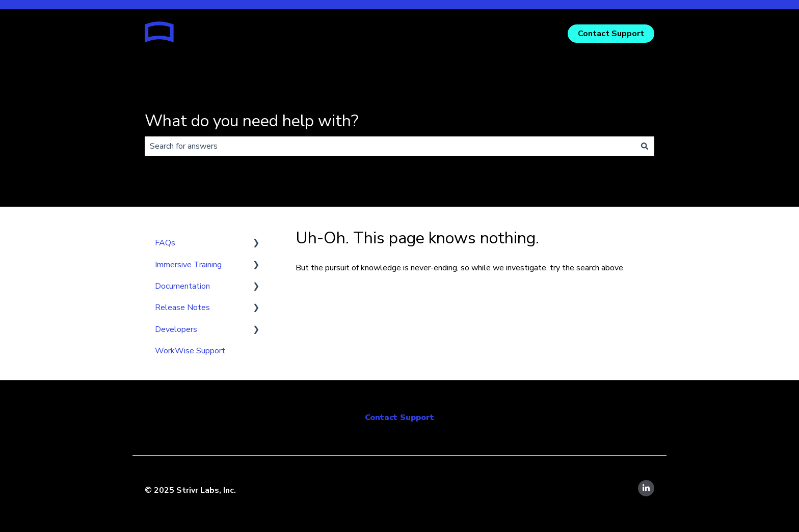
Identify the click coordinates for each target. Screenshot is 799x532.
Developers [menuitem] (176, 329)
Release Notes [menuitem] (182, 307)
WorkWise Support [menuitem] (190, 351)
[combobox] (390, 146)
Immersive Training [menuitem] (188, 265)
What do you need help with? (251, 121)
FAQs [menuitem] (165, 243)
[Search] (645, 146)
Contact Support (611, 34)
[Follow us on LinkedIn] (646, 488)
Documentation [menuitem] (182, 286)
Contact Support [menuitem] (400, 417)
